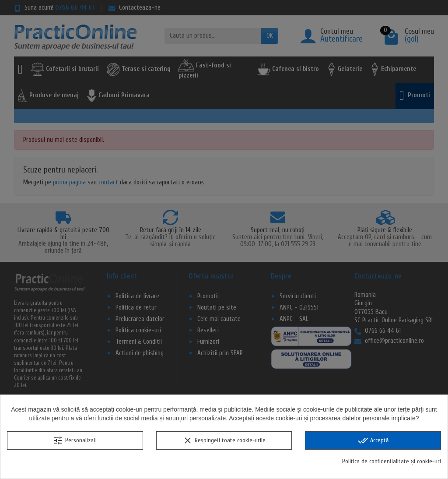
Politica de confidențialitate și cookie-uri (392, 461)
